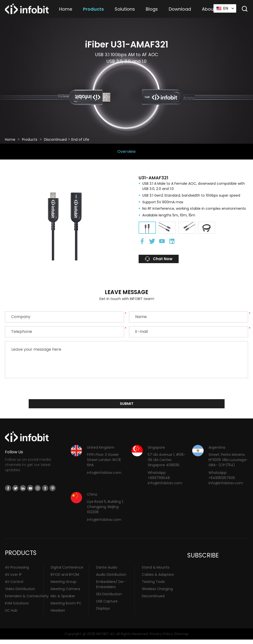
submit (127, 407)
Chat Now (165, 260)
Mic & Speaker (63, 600)
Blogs (152, 9)
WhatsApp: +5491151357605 (222, 480)
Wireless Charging (157, 593)
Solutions (125, 9)
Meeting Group (63, 586)
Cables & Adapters (158, 579)
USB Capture (107, 606)
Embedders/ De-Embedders (111, 589)
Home (66, 9)
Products (93, 9)
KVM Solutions (17, 608)
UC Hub (11, 615)
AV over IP (13, 579)
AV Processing (17, 572)
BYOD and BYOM (65, 579)
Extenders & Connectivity (27, 600)
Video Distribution (20, 593)
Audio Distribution (111, 579)
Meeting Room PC (66, 608)
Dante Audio (107, 572)
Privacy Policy (161, 638)
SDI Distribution (109, 598)
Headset (58, 615)
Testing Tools (153, 586)
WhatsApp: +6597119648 (159, 480)
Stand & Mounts (156, 572)
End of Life (80, 139)
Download (180, 9)
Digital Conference (67, 572)
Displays (103, 613)
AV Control (14, 586)
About (209, 9)
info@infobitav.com (104, 477)
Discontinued (55, 139)
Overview (126, 151)
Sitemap (181, 638)
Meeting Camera (65, 593)
